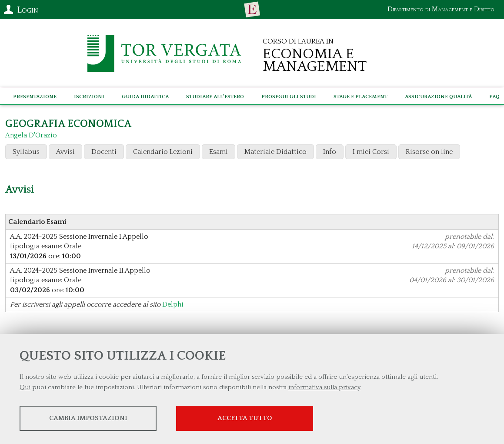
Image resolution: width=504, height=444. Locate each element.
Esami (219, 152)
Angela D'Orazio (31, 135)
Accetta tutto (245, 418)
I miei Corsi (371, 152)
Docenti (104, 152)
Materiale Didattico (275, 152)
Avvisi (65, 152)
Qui (25, 387)
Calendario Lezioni (163, 152)
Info (330, 152)
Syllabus (26, 152)
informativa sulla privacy (324, 387)
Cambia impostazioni (88, 418)
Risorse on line (429, 152)
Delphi (173, 304)
